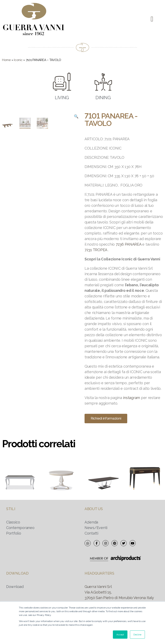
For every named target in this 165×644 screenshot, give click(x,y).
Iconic (18, 60)
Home (6, 60)
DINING (103, 98)
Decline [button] (137, 635)
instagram (132, 398)
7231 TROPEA (96, 250)
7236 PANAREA (129, 244)
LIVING (62, 98)
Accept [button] (120, 635)
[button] (152, 19)
